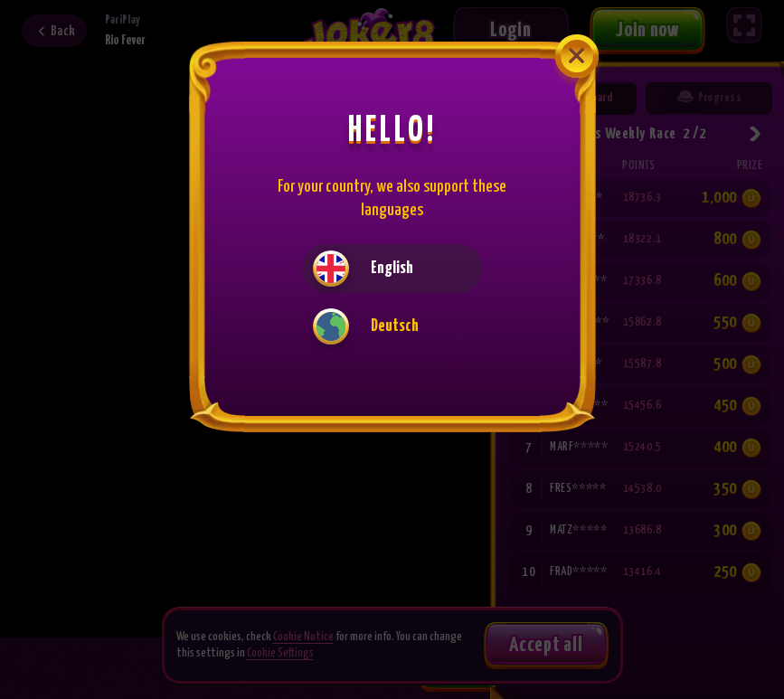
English (363, 269)
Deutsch (366, 326)
